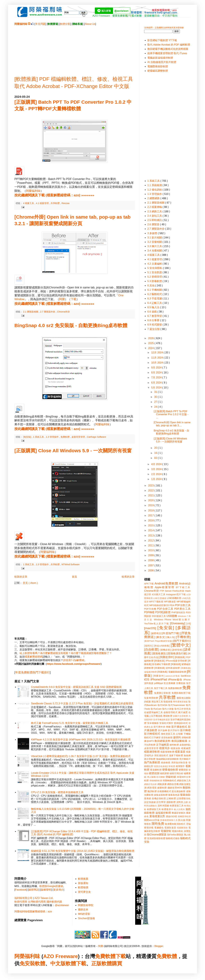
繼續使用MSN (175, 788)
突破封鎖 (171, 777)
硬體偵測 (154, 773)
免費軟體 (65, 437)
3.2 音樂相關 (155, 242)
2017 (151, 515)
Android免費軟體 (166, 583)
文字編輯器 (162, 745)
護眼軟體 (171, 802)
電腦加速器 (170, 828)
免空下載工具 (161, 688)
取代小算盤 (168, 709)
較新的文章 (21, 577)
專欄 (168, 727)
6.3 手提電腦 (155, 298)
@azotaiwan (62, 905)
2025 (151, 343)
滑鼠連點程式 (161, 755)
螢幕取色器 (174, 795)
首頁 (74, 577)
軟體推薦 (83, 879)
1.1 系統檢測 (155, 185)
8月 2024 (157, 373)
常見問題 (40, 24)
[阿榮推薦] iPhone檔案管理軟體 (171, 661)
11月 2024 (157, 358)
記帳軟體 (171, 798)
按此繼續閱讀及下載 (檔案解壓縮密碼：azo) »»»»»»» (54, 195)
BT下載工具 (183, 587)
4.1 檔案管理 (43, 203)
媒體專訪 (34, 890)
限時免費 (158, 824)
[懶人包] (171, 637)
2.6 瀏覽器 (154, 224)
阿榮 (62, 299)
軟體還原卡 (167, 809)
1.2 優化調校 (155, 190)
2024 (151, 348)
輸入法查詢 (179, 809)
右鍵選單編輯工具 (154, 712)
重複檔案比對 (157, 816)
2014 (151, 530)
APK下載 (149, 584)
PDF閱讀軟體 (163, 612)
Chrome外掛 (63, 312)
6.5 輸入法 (154, 307)
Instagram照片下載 (176, 594)
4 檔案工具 (29, 203)
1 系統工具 (39, 437)
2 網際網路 (154, 198)
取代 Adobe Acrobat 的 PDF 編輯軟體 (169, 45)
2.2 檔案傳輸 (155, 207)
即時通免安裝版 (180, 702)
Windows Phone (163, 620)
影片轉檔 (185, 730)
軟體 (40, 963)
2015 (151, 525)
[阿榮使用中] (167, 657)
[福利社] (149, 646)
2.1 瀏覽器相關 (31, 312)
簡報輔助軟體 (156, 781)
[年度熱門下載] (171, 633)
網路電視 (152, 788)
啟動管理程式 (170, 712)
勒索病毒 (168, 702)
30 (156, 397)
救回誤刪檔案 (179, 741)
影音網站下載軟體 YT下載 (162, 40)
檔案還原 (180, 752)
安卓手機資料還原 (161, 720)
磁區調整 (164, 773)
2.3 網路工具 (155, 211)
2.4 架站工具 (155, 216)
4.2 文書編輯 (155, 264)
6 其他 (151, 286)
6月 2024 (157, 383)
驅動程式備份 (173, 838)
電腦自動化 (178, 831)
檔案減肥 (186, 748)
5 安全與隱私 (155, 268)
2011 (151, 545)
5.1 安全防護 (155, 272)
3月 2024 (157, 469)
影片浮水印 (174, 730)
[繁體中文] (181, 645)
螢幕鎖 (148, 798)
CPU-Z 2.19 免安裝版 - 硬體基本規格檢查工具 (57, 792)
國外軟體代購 (54, 902)
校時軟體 (174, 745)
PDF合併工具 (165, 609)
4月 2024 (157, 464)
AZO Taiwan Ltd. (44, 898)
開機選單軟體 (184, 816)
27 (156, 402)
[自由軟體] (151, 649)
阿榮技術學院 (86, 905)
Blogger (159, 946)
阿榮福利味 (33, 191)
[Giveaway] (178, 623)
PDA (172, 605)
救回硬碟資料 (162, 741)
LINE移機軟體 (174, 598)
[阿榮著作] (159, 676)
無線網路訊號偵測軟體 (167, 759)
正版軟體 (102, 963)
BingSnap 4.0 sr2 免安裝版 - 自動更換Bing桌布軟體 (71, 325)
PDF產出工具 (182, 609)
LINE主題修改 (160, 598)
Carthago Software (96, 437)
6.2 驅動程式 (155, 294)
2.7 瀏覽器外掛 (48, 312)
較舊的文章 (128, 577)
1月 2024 (157, 479)
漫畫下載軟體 (176, 755)
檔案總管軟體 (152, 752)
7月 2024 (157, 377)
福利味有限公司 (23, 898)
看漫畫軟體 (156, 770)
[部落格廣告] (159, 653)
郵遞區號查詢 (179, 813)
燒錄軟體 (166, 763)
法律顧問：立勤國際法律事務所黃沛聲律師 (164, 28)
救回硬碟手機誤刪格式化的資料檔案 (168, 49)
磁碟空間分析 (176, 773)
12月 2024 (157, 352)
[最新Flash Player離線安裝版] (158, 641)
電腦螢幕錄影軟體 (158, 66)
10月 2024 (157, 363)
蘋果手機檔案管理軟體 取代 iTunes (167, 53)
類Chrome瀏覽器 (157, 835)
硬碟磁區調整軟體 (158, 71)
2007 (151, 565)
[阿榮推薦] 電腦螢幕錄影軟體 (172, 672)
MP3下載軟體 (156, 602)
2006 (151, 570)
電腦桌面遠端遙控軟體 (160, 58)
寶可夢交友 (84, 892)
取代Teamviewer (177, 705)
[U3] (189, 624)
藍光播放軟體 (179, 791)
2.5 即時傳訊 (155, 220)
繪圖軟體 (162, 788)
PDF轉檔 (149, 612)
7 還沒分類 (154, 329)
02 (156, 458)
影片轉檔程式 (152, 734)
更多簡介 (58, 890)
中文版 (58, 963)
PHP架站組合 (178, 612)
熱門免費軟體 (152, 762)
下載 (74, 299)
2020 (151, 500)
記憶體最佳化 (184, 798)
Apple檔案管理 (165, 587)
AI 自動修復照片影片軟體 (162, 62)
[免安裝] (27, 437)
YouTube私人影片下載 (157, 624)
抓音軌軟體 (167, 738)
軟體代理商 (21, 902)
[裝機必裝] (165, 650)
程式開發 (161, 777)
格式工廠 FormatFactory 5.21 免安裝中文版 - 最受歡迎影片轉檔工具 (70, 723)
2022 (151, 490)
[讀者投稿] (177, 650)
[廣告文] (161, 637)
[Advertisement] (74, 48)
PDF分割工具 (183, 605)
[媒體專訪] (156, 633)
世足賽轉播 (170, 683)
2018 (151, 511)
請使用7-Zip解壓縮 (74, 660)
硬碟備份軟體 (170, 770)
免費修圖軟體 (175, 688)
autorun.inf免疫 (173, 676)
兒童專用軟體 (151, 698)
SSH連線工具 (159, 616)
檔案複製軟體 (167, 752)
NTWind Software (71, 564)
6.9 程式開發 (155, 325)
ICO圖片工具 (159, 594)
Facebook (21, 890)
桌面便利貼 (185, 745)
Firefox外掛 (178, 591)
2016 (151, 520)
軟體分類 (65, 24)
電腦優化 (159, 828)
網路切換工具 (184, 780)
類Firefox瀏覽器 (175, 835)
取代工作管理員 (182, 709)
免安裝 (27, 963)
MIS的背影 (84, 914)
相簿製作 (180, 766)
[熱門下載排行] (182, 641)
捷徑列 (177, 737)
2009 (151, 555)
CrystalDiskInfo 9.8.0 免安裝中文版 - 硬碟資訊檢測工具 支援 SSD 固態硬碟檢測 (76, 687)
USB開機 (172, 616)
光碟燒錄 (181, 683)
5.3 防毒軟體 (155, 281)
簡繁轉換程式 (170, 780)
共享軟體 (55, 203)
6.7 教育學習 (155, 316)
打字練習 (156, 738)
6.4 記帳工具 (155, 303)
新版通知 (83, 883)
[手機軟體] (183, 637)
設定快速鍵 (150, 802)
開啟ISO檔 (172, 816)
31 (156, 392)
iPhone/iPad (159, 679)
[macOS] (150, 628)
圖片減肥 (183, 712)
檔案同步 (165, 748)
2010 (151, 550)
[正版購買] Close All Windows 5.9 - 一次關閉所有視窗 (73, 451)
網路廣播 (162, 784)
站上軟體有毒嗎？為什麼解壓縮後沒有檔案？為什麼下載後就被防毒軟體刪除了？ (66, 653)
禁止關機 (151, 777)
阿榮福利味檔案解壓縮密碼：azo (33, 911)
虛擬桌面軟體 (161, 795)
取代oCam (156, 709)
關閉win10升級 (152, 820)
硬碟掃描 (183, 770)
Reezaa (66, 203)
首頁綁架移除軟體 (156, 838)
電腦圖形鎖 (182, 828)
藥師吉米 (83, 910)
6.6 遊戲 (152, 312)
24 (156, 407)
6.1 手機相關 (155, 290)
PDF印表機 (150, 609)
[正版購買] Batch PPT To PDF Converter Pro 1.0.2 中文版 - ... (171, 414)
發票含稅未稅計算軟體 (164, 766)
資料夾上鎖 (182, 802)
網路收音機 (173, 784)
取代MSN (163, 705)
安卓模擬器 (153, 723)
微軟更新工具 (168, 734)
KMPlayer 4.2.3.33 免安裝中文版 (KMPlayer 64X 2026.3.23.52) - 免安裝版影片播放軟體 (81, 740)
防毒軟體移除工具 (169, 820)
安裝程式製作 (166, 723)
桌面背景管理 (78, 437)
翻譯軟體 (152, 791)
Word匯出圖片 (182, 620)
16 (156, 453)
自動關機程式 (164, 791)
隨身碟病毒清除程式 (175, 824)
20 (156, 448)
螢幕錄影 (185, 795)
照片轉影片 (185, 759)
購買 (117, 963)
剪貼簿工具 (157, 702)
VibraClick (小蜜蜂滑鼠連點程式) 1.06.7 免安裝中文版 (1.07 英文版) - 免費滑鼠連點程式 (81, 756)
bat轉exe (186, 676)
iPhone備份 (175, 680)
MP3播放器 (170, 602)
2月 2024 (157, 474)
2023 (151, 486)
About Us (90, 24)
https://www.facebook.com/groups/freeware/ (74, 664)
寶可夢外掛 (159, 727)
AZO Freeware (61, 956)
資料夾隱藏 (163, 806)
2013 (151, 536)
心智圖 (179, 734)
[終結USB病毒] (162, 646)
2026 (151, 338)
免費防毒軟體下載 (181, 693)
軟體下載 (76, 963)
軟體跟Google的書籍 (51, 886)
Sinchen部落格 (86, 918)
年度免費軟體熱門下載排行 (33, 672)
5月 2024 (157, 388)
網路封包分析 (150, 784)
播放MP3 (149, 741)
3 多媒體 (153, 233)
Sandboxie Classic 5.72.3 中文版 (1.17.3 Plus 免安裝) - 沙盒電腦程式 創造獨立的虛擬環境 (82, 703)
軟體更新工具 (177, 806)
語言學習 (161, 802)
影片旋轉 (163, 730)
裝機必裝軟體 (159, 798)
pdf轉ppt (159, 683)
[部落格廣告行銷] (177, 653)
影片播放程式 (179, 727)
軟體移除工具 (154, 809)
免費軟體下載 (110, 956)
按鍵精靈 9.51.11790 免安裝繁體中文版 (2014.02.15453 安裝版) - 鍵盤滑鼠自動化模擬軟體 (83, 851)
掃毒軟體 (186, 738)
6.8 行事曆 (154, 320)
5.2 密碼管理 (155, 277)
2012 (151, 540)
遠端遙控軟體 (163, 813)
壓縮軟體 (168, 716)
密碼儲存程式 (181, 723)
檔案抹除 (175, 748)
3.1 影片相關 (155, 238)
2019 (151, 505)
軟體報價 (83, 887)
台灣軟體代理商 (37, 902)
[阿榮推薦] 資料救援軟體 (167, 668)
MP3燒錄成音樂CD (159, 605)
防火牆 (182, 820)
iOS (147, 679)
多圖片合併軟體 (180, 716)
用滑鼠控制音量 (179, 763)
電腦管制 (166, 831)
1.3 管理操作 (53, 437)
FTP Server (166, 591)
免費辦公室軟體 (162, 693)
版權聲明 (46, 890)
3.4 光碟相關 (155, 251)
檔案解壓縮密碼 (34, 657)
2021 (151, 495)
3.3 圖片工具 (155, 246)
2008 (151, 560)
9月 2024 (157, 368)
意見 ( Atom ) (30, 583)
